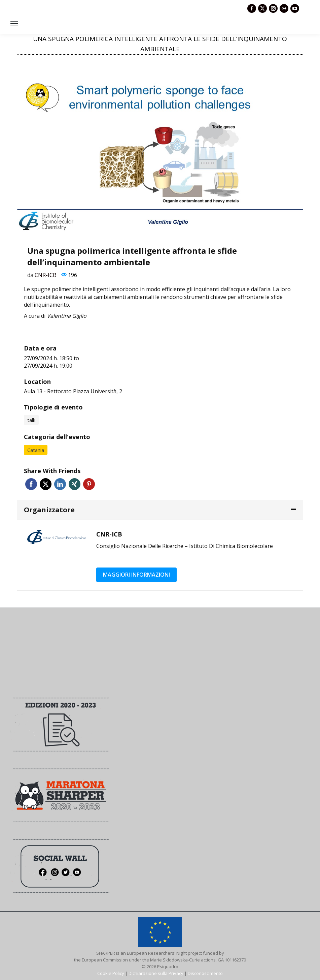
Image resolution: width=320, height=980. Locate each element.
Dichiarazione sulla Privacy (156, 973)
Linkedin (60, 484)
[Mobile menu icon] (14, 24)
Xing (75, 484)
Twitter (46, 484)
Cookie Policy (111, 973)
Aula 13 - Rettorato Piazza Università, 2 (73, 391)
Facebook (31, 484)
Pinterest (89, 484)
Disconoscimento (205, 973)
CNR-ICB (46, 275)
